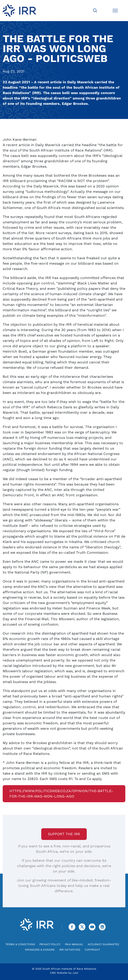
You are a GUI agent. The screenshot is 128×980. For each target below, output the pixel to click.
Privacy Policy (50, 944)
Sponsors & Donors (40, 950)
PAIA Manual (74, 944)
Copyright (92, 950)
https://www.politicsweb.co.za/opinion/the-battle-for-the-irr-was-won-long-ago (61, 794)
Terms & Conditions (20, 944)
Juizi (75, 973)
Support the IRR (64, 834)
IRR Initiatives (70, 950)
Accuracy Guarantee (103, 944)
